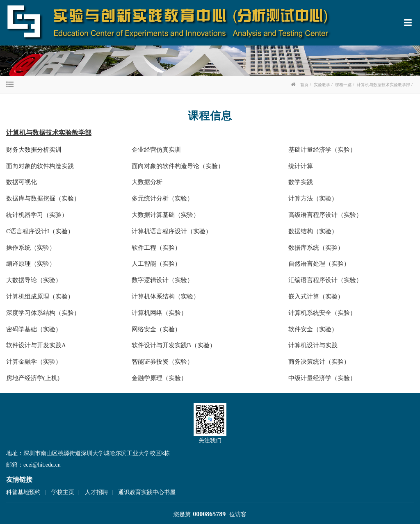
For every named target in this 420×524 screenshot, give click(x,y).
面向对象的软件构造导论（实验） (178, 166)
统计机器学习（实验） (37, 215)
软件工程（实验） (156, 248)
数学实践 (301, 182)
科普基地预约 (23, 492)
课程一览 (343, 85)
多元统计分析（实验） (162, 198)
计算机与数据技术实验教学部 (383, 85)
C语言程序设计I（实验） (40, 231)
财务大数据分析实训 (34, 150)
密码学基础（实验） (34, 329)
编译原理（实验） (31, 264)
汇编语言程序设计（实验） (325, 280)
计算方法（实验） (313, 198)
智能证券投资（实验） (162, 362)
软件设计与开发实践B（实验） (174, 345)
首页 (304, 85)
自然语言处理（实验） (319, 264)
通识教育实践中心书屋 (147, 492)
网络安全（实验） (156, 329)
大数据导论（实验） (34, 280)
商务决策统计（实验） (319, 362)
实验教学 (322, 85)
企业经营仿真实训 (156, 150)
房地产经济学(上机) (33, 378)
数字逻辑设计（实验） (162, 280)
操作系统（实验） (31, 248)
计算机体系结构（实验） (165, 296)
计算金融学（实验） (34, 362)
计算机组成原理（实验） (40, 296)
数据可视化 (22, 182)
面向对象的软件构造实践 (40, 166)
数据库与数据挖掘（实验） (43, 198)
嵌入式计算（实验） (316, 296)
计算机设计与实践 (313, 345)
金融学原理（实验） (159, 378)
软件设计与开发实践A (36, 345)
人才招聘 (96, 492)
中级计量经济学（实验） (322, 378)
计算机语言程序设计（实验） (172, 231)
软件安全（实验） (313, 329)
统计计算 (301, 166)
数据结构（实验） (313, 231)
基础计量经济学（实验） (322, 150)
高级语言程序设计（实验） (325, 215)
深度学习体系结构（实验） (43, 313)
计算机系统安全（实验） (322, 313)
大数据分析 (147, 182)
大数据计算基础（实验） (165, 215)
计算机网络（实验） (159, 313)
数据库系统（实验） (316, 248)
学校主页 (63, 492)
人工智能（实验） (156, 264)
